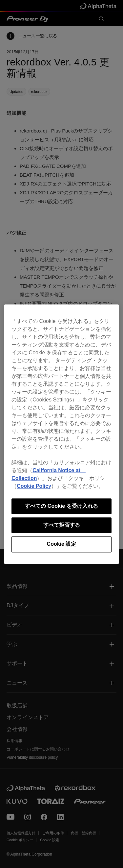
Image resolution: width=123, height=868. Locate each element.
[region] (61, 434)
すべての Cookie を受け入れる (61, 506)
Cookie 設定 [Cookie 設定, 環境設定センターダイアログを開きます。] (62, 544)
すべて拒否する (62, 525)
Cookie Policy (34, 486)
